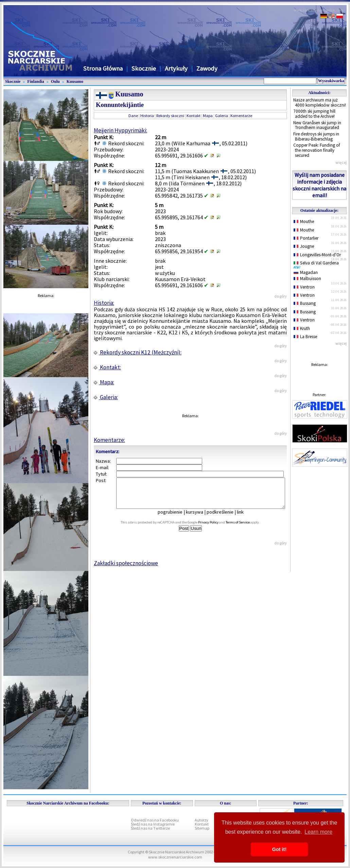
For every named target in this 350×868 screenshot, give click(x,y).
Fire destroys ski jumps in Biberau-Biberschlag (316, 136)
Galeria (222, 116)
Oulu (55, 81)
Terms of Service (245, 528)
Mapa (208, 116)
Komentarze (241, 116)
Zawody (207, 68)
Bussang (305, 303)
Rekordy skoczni (170, 116)
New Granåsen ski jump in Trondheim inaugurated (317, 125)
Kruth (302, 328)
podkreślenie (225, 518)
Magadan (306, 272)
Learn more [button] (318, 832)
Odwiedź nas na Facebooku (155, 820)
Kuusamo (75, 81)
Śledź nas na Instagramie (153, 824)
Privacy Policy (216, 528)
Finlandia (36, 81)
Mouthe (304, 221)
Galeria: (106, 397)
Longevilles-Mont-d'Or (317, 255)
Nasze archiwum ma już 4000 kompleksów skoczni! (320, 103)
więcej (341, 162)
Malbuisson (307, 279)
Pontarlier (306, 238)
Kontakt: (107, 367)
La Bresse (305, 337)
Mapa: (104, 382)
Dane (133, 116)
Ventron (304, 287)
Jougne (304, 246)
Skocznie (144, 68)
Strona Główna (103, 68)
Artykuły (176, 68)
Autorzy (202, 820)
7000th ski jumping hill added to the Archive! (314, 114)
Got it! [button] (279, 849)
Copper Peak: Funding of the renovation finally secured (317, 150)
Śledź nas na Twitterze (150, 828)
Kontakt (194, 116)
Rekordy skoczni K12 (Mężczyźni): (138, 352)
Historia (147, 116)
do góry (281, 296)
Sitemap (202, 828)
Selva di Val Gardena (317, 264)
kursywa (199, 518)
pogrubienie (175, 518)
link (245, 518)
